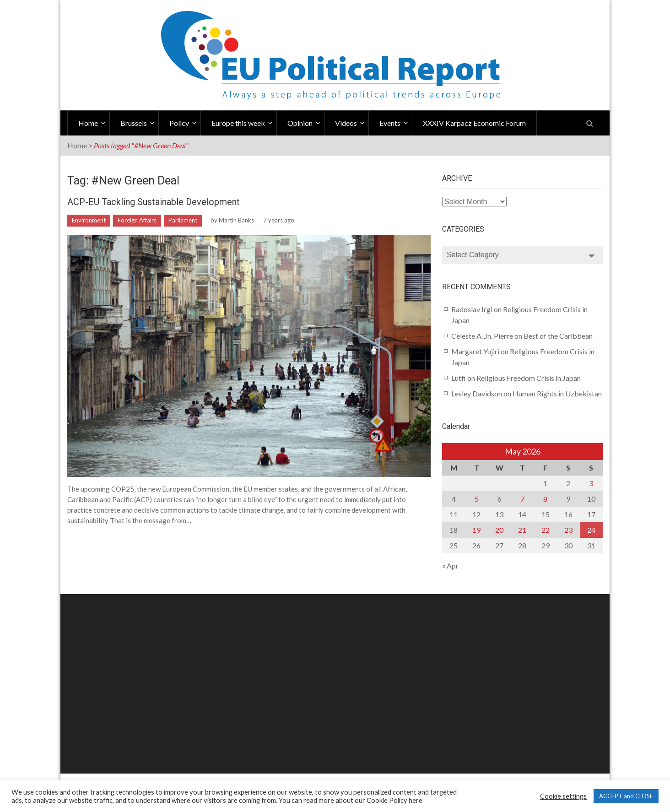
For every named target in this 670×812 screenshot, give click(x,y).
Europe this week (238, 123)
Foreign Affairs (137, 220)
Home (88, 123)
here (416, 800)
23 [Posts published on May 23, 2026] (568, 530)
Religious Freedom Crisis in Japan (529, 378)
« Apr (450, 566)
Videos (346, 123)
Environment (89, 220)
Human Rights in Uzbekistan (557, 393)
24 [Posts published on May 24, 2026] (591, 530)
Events (390, 123)
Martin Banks (236, 220)
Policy (179, 123)
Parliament (183, 220)
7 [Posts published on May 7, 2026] (522, 499)
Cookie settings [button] (563, 796)
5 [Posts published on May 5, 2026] (477, 499)
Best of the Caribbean (558, 336)
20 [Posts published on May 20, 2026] (499, 530)
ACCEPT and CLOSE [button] (626, 796)
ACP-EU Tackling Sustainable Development (154, 202)
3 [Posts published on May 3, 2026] (591, 483)
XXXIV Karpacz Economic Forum (474, 123)
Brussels (134, 123)
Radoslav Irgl (472, 309)
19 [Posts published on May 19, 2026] (476, 530)
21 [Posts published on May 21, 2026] (522, 530)
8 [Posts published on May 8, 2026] (545, 499)
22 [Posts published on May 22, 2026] (546, 530)
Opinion (300, 123)
